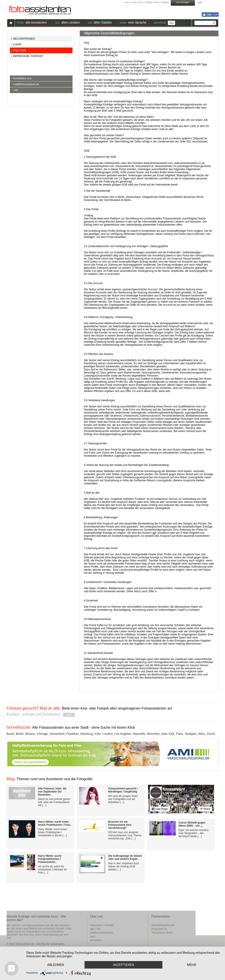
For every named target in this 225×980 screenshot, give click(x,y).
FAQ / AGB (20, 50)
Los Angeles (123, 734)
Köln (98, 734)
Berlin (20, 734)
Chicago (42, 734)
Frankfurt (72, 734)
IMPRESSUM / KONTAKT (28, 56)
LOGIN (17, 44)
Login (200, 2)
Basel (10, 734)
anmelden (96, 940)
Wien (201, 734)
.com (127, 2)
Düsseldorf (57, 734)
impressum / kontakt (102, 925)
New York (168, 734)
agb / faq (95, 929)
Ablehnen (55, 965)
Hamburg (87, 734)
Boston (30, 734)
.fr (144, 2)
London (108, 734)
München (153, 734)
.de (140, 2)
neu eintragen (183, 2)
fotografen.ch (159, 929)
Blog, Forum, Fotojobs (158, 2)
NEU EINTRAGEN (24, 39)
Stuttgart (190, 734)
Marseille (139, 734)
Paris (180, 734)
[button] (38, 23)
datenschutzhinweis (102, 933)
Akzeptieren (123, 965)
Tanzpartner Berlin (162, 933)
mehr (192, 965)
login (93, 936)
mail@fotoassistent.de (26, 84)
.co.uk (134, 2)
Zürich (211, 734)
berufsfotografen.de (163, 925)
